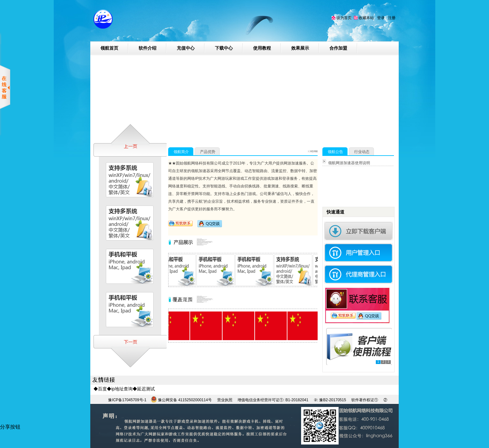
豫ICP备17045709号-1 (127, 400)
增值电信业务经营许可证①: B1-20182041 (273, 400)
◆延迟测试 (144, 389)
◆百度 (100, 389)
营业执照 (225, 400)
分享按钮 (10, 427)
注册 (392, 18)
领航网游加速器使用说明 (349, 163)
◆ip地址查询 (120, 389)
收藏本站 (364, 18)
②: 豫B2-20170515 (331, 400)
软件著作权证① (365, 400)
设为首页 (342, 18)
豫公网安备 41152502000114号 (184, 400)
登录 (381, 18)
